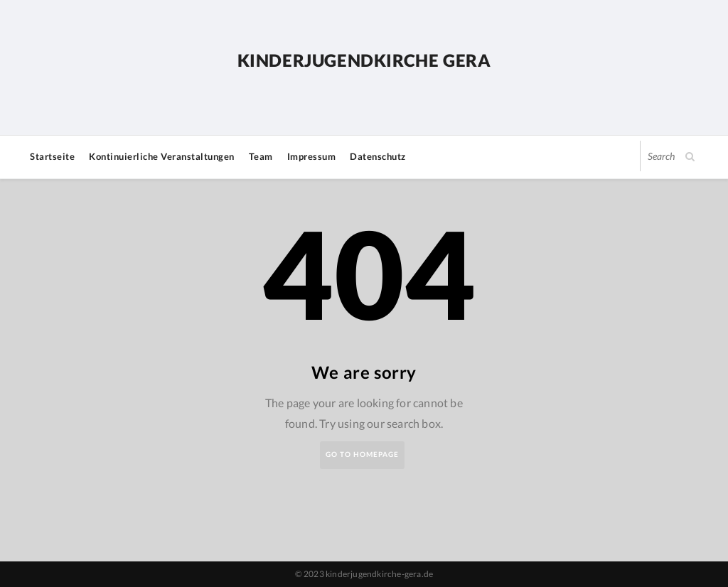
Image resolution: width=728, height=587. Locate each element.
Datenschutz (378, 156)
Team (261, 156)
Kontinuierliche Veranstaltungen (162, 156)
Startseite (52, 156)
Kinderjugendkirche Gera (364, 60)
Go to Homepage (362, 454)
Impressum (312, 156)
